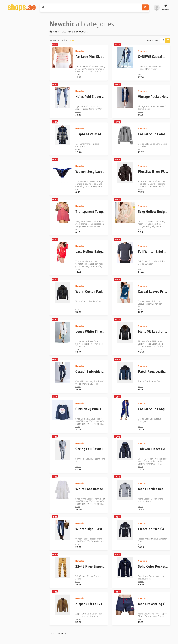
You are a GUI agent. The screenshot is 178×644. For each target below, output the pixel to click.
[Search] (145, 7)
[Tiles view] (163, 40)
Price (65, 40)
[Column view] (168, 40)
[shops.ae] (22, 8)
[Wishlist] (166, 8)
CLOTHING (67, 32)
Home (54, 32)
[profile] (157, 8)
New (72, 40)
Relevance (54, 40)
